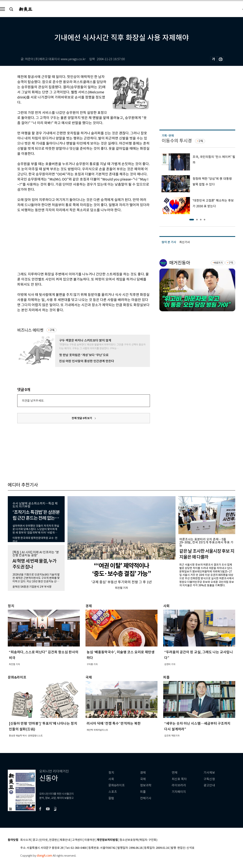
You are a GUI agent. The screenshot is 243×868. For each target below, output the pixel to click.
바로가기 (218, 263)
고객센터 (77, 840)
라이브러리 (179, 785)
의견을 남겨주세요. (33, 401)
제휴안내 (65, 840)
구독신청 (209, 779)
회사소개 (26, 840)
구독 (52, 330)
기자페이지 (179, 792)
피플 (143, 792)
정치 (111, 773)
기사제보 (209, 773)
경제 (143, 773)
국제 (143, 779)
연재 (175, 773)
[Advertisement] (74, 241)
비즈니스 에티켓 (30, 330)
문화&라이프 (117, 785)
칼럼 (111, 798)
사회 (111, 779)
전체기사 (146, 798)
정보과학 (146, 785)
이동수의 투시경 (177, 141)
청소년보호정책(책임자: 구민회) (138, 840)
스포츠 (113, 792)
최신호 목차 (179, 779)
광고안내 (209, 785)
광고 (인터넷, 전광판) (45, 840)
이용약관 (90, 840)
